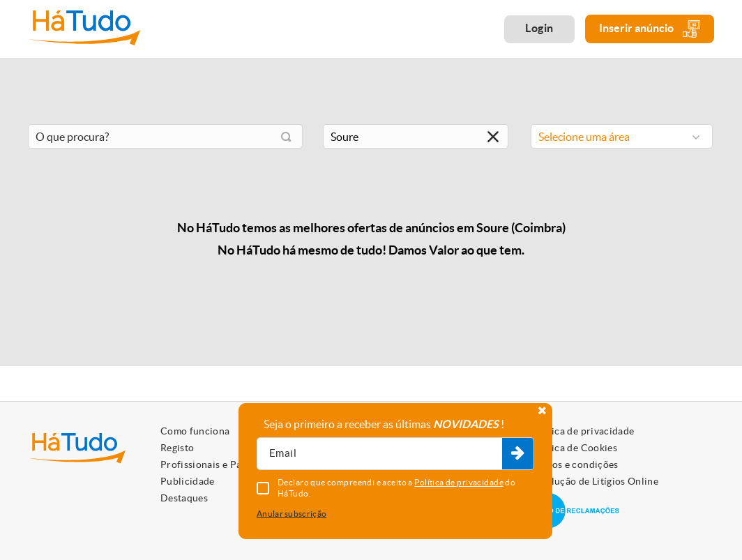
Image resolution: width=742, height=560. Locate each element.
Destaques (184, 498)
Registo (177, 448)
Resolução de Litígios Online (594, 481)
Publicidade (188, 481)
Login (539, 28)
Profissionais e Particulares (223, 464)
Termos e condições (574, 464)
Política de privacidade (582, 431)
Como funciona (195, 431)
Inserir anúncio (650, 29)
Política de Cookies (573, 448)
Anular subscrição (291, 514)
